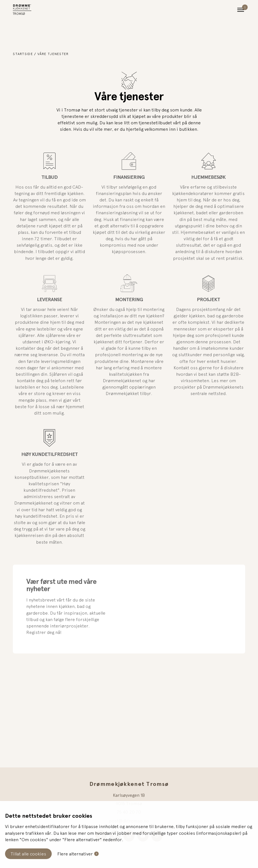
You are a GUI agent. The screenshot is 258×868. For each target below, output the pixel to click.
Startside (23, 54)
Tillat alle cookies (28, 854)
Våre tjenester (53, 54)
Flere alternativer (75, 854)
